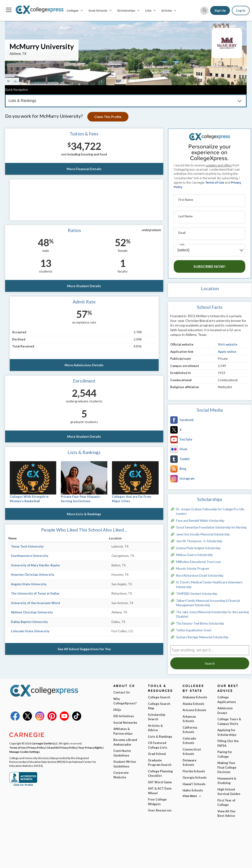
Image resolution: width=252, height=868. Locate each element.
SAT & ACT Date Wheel (160, 791)
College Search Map (159, 706)
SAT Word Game (160, 782)
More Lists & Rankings (84, 514)
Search (210, 663)
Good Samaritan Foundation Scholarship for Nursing (211, 527)
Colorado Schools (189, 741)
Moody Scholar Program (193, 569)
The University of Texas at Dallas (35, 593)
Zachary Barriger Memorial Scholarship (202, 637)
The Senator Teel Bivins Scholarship (200, 623)
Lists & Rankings (160, 737)
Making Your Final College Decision (227, 767)
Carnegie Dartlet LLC (45, 743)
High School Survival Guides (229, 792)
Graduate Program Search (160, 763)
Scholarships (128, 10)
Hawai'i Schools (194, 784)
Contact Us (122, 692)
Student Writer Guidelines (125, 764)
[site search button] (204, 11)
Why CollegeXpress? (125, 701)
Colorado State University (30, 631)
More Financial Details (84, 169)
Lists (150, 10)
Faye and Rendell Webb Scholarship (200, 521)
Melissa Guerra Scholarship (194, 555)
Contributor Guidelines (122, 753)
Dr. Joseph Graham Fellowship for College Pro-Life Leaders (210, 511)
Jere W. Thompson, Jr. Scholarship (199, 541)
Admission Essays (225, 710)
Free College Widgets (157, 802)
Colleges (75, 10)
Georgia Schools (195, 777)
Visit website (228, 344)
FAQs (117, 710)
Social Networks (125, 723)
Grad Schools (100, 10)
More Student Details (84, 286)
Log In (241, 10)
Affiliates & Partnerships (123, 731)
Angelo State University (29, 584)
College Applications (227, 700)
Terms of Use (215, 183)
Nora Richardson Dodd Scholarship (200, 575)
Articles (169, 10)
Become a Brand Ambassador (125, 742)
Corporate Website (121, 775)
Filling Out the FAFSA (228, 743)
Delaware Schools (190, 763)
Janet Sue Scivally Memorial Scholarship (203, 534)
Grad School (157, 754)
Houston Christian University (33, 575)
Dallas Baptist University (29, 622)
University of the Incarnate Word (35, 603)
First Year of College (226, 803)
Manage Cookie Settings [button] (25, 752)
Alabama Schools (195, 697)
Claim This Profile (108, 117)
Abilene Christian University (32, 612)
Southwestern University (30, 556)
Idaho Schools (193, 790)
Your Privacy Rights (90, 747)
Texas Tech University (27, 546)
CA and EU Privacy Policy (62, 747)
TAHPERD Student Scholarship (197, 594)
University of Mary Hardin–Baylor (36, 565)
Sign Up (220, 10)
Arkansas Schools (189, 719)
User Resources (160, 810)
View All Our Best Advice (227, 814)
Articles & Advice (155, 728)
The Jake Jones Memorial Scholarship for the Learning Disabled (212, 614)
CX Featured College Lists (158, 745)
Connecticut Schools (192, 752)
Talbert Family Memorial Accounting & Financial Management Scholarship (208, 603)
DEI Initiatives (124, 716)
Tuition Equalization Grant (194, 630)
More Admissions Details (84, 365)
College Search (159, 697)
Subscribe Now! (209, 266)
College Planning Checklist (160, 774)
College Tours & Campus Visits (229, 721)
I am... (183, 244)
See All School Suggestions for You (84, 649)
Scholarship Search (157, 717)
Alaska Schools (193, 704)
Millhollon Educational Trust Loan (198, 562)
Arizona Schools (194, 710)
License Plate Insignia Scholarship (198, 548)
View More (190, 796)
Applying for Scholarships (227, 732)
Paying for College (225, 754)
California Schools (190, 730)
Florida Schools (194, 771)
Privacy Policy (36, 747)
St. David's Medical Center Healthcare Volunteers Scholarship (209, 585)
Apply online (227, 352)
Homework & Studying (227, 781)
